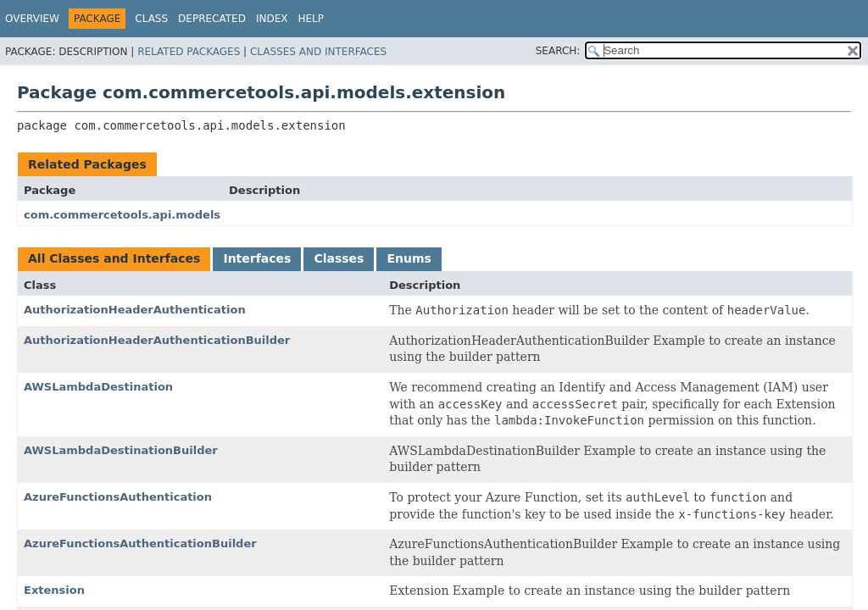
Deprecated (212, 19)
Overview (32, 19)
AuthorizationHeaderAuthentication (135, 310)
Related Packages (189, 52)
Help (311, 19)
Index (272, 19)
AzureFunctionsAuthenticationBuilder (140, 543)
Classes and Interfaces (318, 52)
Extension (54, 590)
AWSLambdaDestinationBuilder (121, 450)
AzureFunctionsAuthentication (118, 497)
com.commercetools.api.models (122, 215)
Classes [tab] (339, 258)
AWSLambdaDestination (98, 387)
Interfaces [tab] (257, 258)
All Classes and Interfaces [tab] (114, 258)
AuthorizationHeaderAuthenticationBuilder (157, 340)
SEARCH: (558, 51)
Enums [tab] (409, 258)
